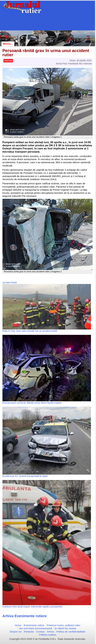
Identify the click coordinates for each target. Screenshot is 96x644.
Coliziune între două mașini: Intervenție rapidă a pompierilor (33, 607)
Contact (40, 632)
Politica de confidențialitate (71, 632)
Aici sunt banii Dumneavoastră (36, 628)
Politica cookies (48, 635)
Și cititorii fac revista (65, 628)
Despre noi (16, 632)
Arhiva (51, 632)
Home (18, 625)
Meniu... (8, 44)
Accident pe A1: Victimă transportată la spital (25, 476)
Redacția (29, 632)
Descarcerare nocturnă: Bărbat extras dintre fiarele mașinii (32, 403)
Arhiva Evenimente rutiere (25, 616)
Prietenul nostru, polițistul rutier (63, 625)
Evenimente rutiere (34, 625)
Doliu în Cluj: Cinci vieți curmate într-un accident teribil (30, 331)
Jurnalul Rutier (10, 283)
